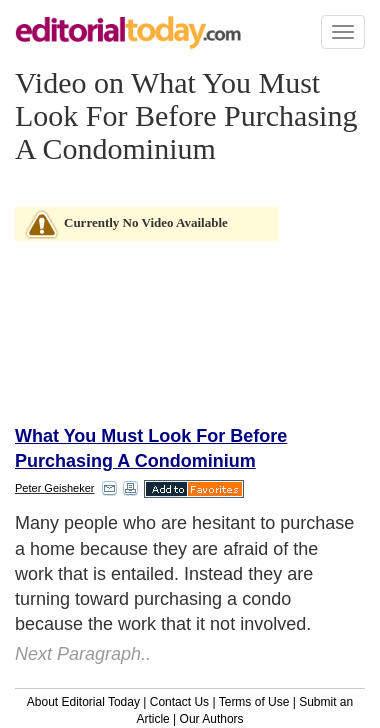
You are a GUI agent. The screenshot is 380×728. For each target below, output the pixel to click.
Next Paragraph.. (83, 654)
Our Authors (212, 719)
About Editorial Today (83, 702)
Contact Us (179, 702)
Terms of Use (254, 702)
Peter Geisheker (54, 488)
